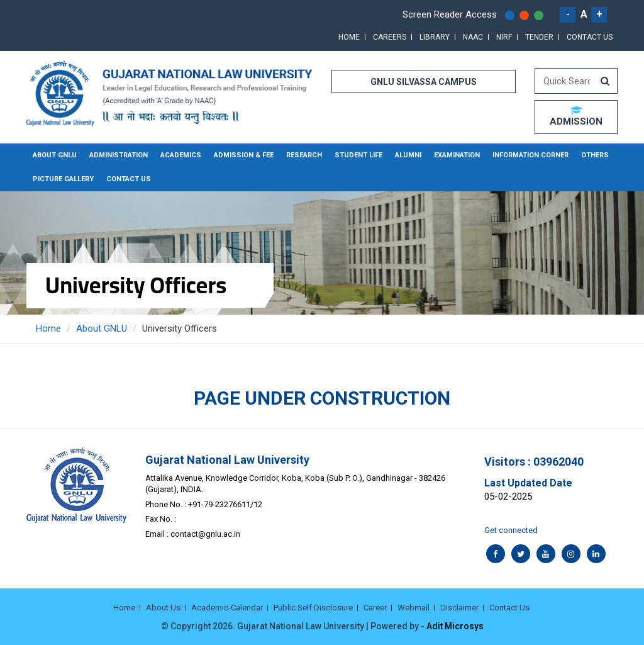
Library (435, 37)
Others (595, 155)
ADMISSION (576, 116)
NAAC (473, 37)
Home (349, 37)
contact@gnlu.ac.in (205, 534)
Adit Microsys (455, 626)
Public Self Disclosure (313, 608)
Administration (119, 155)
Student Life (358, 155)
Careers (390, 37)
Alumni (408, 155)
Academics (181, 155)
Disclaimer (459, 608)
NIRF (504, 37)
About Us (163, 608)
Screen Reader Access (450, 14)
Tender (539, 37)
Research (304, 155)
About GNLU (55, 155)
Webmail (414, 608)
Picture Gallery (63, 179)
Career (375, 608)
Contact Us (590, 37)
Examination (457, 155)
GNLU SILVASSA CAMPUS (424, 82)
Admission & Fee (244, 155)
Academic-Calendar (227, 608)
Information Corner (530, 155)
